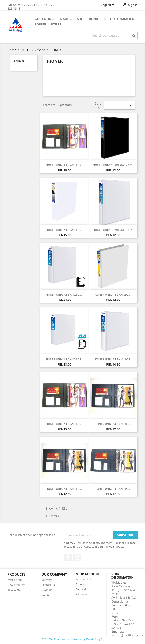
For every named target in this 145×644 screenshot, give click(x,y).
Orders (80, 584)
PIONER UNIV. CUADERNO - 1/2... (113, 165)
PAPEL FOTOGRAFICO (119, 19)
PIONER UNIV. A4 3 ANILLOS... (64, 165)
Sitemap (47, 590)
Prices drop (15, 580)
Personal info (84, 579)
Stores (45, 594)
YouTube (77, 557)
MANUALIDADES (72, 19)
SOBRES (41, 24)
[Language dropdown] (108, 5)
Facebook (68, 557)
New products (16, 585)
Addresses (82, 594)
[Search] (114, 35)
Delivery (46, 580)
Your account (87, 574)
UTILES (56, 24)
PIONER (19, 61)
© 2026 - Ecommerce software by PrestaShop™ (73, 639)
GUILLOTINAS (45, 19)
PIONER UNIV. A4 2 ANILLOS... (113, 295)
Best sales (14, 590)
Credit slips (83, 589)
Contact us (48, 585)
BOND (94, 19)
